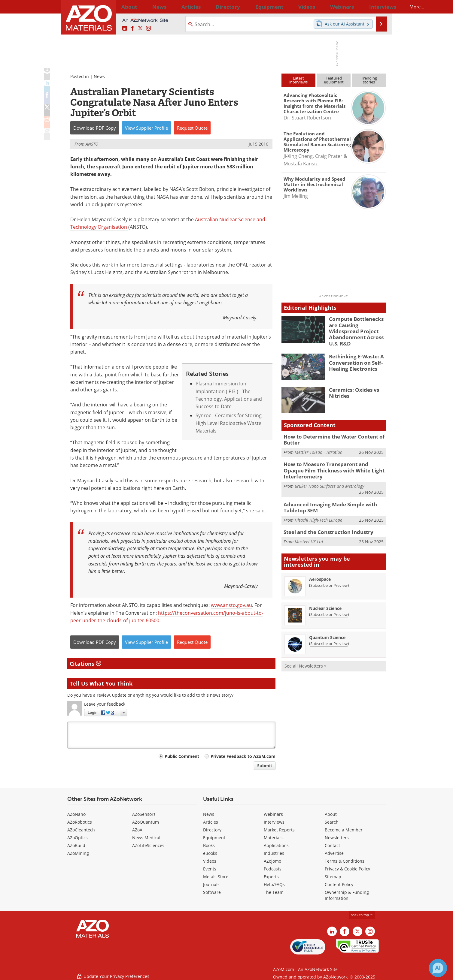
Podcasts (273, 869)
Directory (211, 7)
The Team (274, 892)
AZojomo (272, 861)
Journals (211, 884)
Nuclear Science (325, 599)
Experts (271, 877)
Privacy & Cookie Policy (347, 869)
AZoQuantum (146, 822)
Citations (85, 664)
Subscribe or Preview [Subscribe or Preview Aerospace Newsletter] (329, 576)
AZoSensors (144, 814)
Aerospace (320, 570)
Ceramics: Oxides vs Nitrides (351, 388)
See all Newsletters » (305, 657)
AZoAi (138, 830)
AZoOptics (78, 838)
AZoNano (76, 814)
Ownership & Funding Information (347, 895)
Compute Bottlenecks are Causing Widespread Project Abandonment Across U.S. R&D (356, 327)
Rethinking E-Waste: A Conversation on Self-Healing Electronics (354, 357)
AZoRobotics (80, 822)
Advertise (334, 853)
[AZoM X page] (140, 29)
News (99, 76)
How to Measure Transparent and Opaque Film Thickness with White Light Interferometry (331, 464)
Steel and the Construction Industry (325, 523)
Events (210, 869)
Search (332, 822)
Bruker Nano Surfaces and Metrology (329, 478)
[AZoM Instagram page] (148, 29)
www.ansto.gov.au (231, 605)
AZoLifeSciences (148, 845)
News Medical (146, 838)
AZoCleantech (81, 830)
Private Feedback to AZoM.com (243, 756)
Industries (274, 853)
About (331, 814)
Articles (211, 822)
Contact (332, 845)
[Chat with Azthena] (438, 968)
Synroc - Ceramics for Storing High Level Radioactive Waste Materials (229, 423)
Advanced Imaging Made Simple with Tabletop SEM (326, 499)
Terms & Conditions (345, 861)
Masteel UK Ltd (309, 532)
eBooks (210, 853)
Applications (276, 845)
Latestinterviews (298, 80)
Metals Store (216, 877)
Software (212, 892)
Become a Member (344, 830)
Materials (273, 838)
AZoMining (78, 853)
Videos (210, 861)
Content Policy (339, 884)
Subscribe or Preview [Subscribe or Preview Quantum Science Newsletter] (329, 634)
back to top (362, 915)
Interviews (274, 822)
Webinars (273, 814)
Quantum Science (327, 628)
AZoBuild (76, 845)
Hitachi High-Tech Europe (318, 511)
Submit (265, 766)
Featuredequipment (334, 80)
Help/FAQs (274, 884)
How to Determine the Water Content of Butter (329, 435)
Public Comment (182, 756)
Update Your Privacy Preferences (113, 972)
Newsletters (337, 838)
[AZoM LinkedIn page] (125, 29)
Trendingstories (369, 80)
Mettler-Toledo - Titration (319, 446)
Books (209, 845)
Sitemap (333, 877)
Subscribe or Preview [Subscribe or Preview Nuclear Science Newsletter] (329, 605)
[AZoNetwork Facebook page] (132, 29)
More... (378, 7)
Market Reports (279, 830)
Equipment (214, 838)
